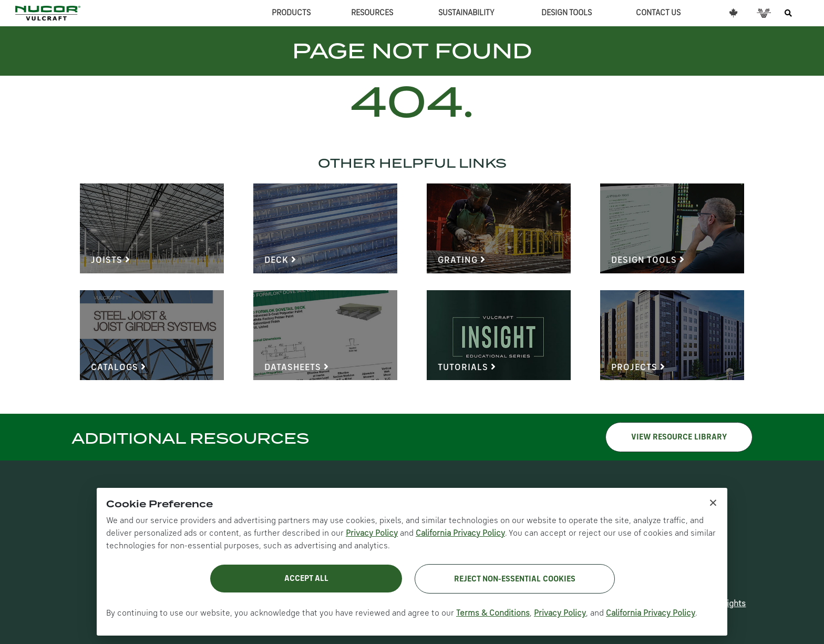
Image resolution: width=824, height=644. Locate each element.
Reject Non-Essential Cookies (515, 579)
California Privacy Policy (460, 534)
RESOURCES (372, 13)
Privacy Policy (372, 534)
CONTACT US (658, 13)
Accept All (306, 579)
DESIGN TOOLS (566, 13)
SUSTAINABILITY (466, 13)
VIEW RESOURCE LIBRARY (679, 437)
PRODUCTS (291, 13)
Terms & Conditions (493, 614)
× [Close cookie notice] (713, 502)
